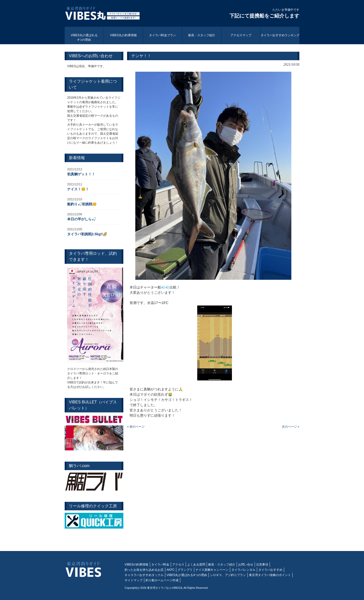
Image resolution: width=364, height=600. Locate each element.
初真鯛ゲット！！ (81, 174)
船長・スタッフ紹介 (222, 565)
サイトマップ (134, 580)
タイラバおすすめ (270, 570)
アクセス (178, 565)
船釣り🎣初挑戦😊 (82, 204)
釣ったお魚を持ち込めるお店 (144, 570)
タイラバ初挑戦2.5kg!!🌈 (87, 234)
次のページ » (291, 427)
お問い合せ (246, 565)
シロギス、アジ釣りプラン (228, 575)
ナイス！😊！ (78, 189)
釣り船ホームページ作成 (162, 580)
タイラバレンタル (243, 570)
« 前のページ (136, 427)
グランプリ (185, 570)
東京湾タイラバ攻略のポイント (270, 575)
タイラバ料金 (160, 565)
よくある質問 (196, 565)
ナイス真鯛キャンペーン (212, 570)
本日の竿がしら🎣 (82, 219)
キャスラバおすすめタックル (144, 575)
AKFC (171, 570)
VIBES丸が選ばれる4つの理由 (187, 575)
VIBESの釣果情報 (136, 565)
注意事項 (262, 565)
